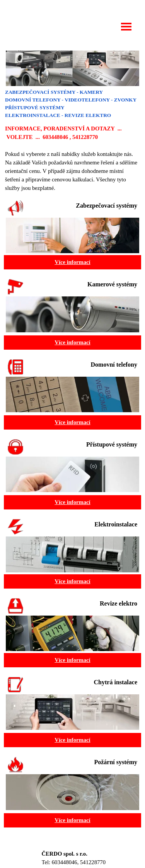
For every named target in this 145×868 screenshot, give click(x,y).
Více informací (72, 262)
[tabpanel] (72, 140)
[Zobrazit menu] (126, 27)
